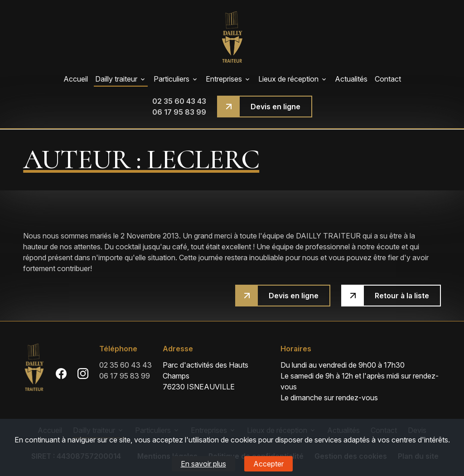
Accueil (76, 79)
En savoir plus (203, 464)
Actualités (351, 79)
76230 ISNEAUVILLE (216, 375)
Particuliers (172, 79)
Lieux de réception (288, 79)
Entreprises (224, 79)
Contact (388, 79)
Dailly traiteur (116, 79)
